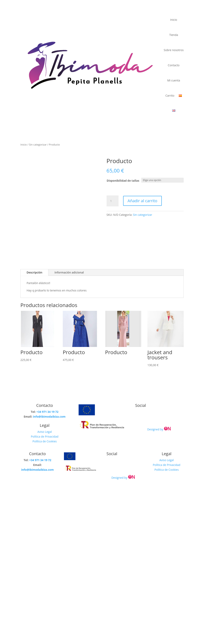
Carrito (170, 96)
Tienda (174, 35)
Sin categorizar (38, 145)
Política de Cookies (45, 441)
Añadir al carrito (142, 201)
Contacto (174, 65)
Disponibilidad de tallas (123, 181)
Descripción (34, 272)
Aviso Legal (45, 432)
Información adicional (69, 272)
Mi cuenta (174, 80)
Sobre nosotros (174, 50)
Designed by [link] (159, 429)
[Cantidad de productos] (113, 201)
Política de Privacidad (45, 436)
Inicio (174, 20)
